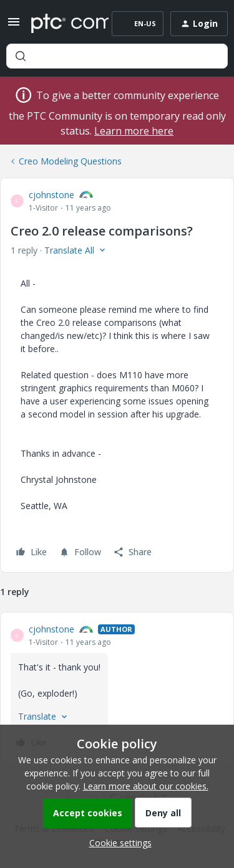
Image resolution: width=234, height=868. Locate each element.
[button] (14, 26)
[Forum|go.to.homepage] (61, 24)
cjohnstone (51, 195)
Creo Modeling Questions (70, 161)
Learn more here (134, 131)
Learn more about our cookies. (146, 786)
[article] (117, 688)
